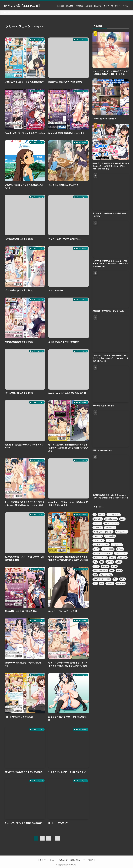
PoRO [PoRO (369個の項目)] (122, 519)
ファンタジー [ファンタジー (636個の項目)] (117, 545)
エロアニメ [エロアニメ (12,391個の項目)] (98, 536)
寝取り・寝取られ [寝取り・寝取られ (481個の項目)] (100, 571)
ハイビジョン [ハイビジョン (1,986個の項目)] (99, 540)
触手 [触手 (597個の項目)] (95, 583)
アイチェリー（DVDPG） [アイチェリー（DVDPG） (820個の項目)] (103, 532)
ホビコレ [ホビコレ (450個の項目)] (120, 549)
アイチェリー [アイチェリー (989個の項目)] (110, 528)
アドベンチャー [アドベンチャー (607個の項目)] (122, 532)
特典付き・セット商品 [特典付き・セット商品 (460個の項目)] (102, 579)
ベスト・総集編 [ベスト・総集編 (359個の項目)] (108, 549)
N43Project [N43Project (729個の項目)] (98, 519)
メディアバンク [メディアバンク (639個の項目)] (121, 553)
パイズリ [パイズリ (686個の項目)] (110, 540)
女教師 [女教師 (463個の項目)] (119, 562)
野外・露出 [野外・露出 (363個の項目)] (121, 583)
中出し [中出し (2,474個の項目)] (113, 558)
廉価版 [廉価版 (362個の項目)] (119, 571)
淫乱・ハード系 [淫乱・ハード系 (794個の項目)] (106, 575)
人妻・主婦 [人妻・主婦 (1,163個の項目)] (122, 558)
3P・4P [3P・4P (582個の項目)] (102, 515)
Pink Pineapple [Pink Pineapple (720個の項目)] (111, 519)
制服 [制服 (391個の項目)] (102, 562)
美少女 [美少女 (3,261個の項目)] (123, 579)
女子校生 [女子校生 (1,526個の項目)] (110, 562)
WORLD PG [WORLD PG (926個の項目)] (98, 528)
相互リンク (63, 860)
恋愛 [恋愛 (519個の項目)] (95, 575)
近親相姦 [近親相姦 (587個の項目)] (110, 583)
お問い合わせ (75, 860)
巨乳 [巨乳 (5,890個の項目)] (112, 571)
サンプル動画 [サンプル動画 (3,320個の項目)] (110, 536)
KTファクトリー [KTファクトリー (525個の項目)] (114, 515)
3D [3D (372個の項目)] (95, 515)
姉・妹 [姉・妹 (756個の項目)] (96, 566)
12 (58, 838)
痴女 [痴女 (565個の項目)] (115, 579)
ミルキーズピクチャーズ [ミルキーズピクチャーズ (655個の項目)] (103, 553)
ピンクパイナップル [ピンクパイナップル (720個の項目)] (101, 545)
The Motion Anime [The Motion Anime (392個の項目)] (111, 523)
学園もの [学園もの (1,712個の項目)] (105, 566)
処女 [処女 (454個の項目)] (95, 562)
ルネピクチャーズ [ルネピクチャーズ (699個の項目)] (100, 558)
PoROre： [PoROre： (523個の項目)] (97, 523)
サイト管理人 (88, 860)
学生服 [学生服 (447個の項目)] (114, 566)
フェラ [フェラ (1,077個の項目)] (96, 549)
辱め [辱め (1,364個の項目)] (102, 583)
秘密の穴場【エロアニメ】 (23, 6)
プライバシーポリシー (48, 860)
